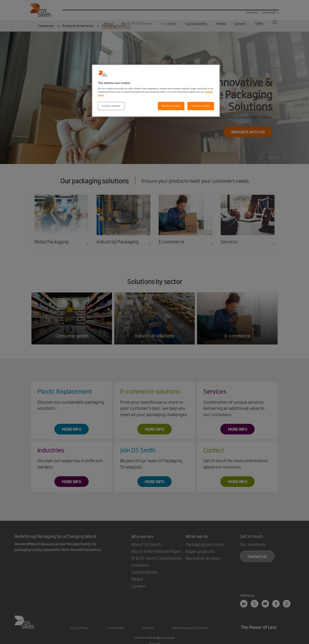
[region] (156, 91)
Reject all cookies (171, 106)
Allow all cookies (201, 106)
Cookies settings (111, 106)
